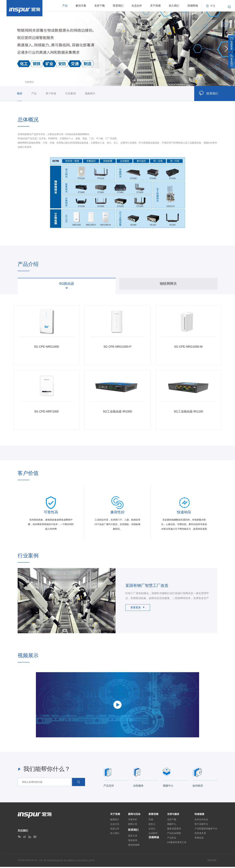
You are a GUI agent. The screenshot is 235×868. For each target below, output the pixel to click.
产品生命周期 (174, 834)
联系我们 (118, 6)
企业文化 (113, 825)
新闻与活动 (134, 815)
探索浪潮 (154, 815)
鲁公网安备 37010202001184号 (81, 861)
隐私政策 (212, 861)
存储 (151, 821)
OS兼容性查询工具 (177, 843)
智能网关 (30, 82)
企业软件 (153, 834)
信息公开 (113, 830)
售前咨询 (132, 841)
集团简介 (113, 821)
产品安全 (172, 839)
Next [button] (226, 49)
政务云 (152, 825)
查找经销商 (133, 846)
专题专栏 (132, 821)
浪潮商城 (193, 6)
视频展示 (90, 93)
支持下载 (100, 6)
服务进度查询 (174, 830)
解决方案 (81, 6)
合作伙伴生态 (201, 821)
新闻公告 (132, 825)
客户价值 (51, 93)
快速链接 (200, 815)
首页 (20, 82)
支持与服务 (174, 815)
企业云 (152, 830)
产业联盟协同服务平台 (206, 830)
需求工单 (132, 837)
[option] (117, 49)
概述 (20, 93)
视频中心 (172, 825)
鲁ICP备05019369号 (54, 861)
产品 (65, 6)
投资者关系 (200, 834)
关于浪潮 (155, 6)
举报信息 (199, 839)
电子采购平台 (201, 825)
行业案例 (70, 93)
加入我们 (174, 6)
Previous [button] (9, 49)
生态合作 (137, 6)
